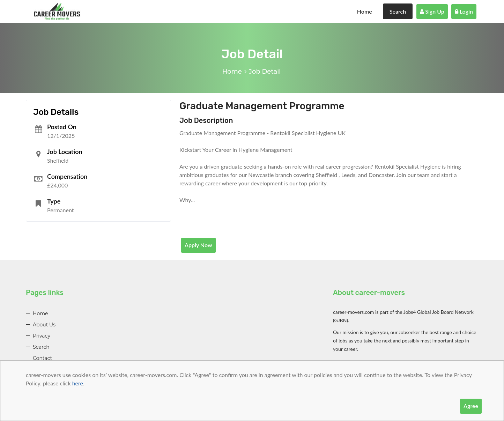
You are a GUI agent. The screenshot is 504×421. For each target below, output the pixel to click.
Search (398, 11)
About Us (44, 325)
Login (464, 11)
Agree (471, 406)
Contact (42, 358)
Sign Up (432, 11)
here (78, 383)
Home (365, 11)
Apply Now (198, 245)
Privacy (42, 336)
